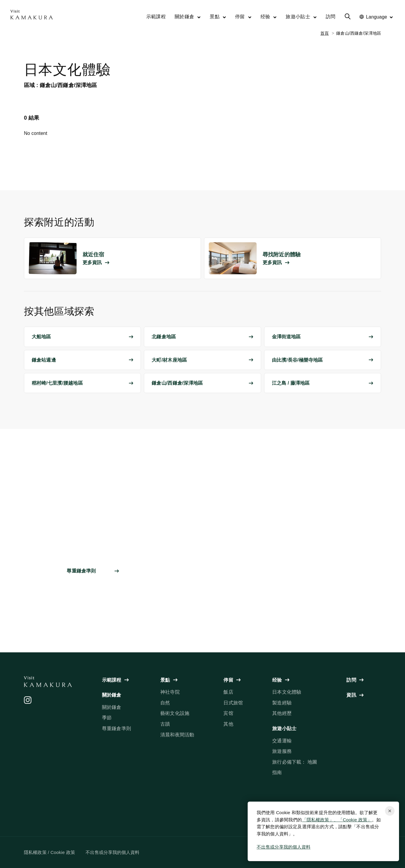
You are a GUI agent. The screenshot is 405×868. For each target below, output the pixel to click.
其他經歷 (282, 713)
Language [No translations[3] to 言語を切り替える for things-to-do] (376, 17)
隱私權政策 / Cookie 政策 (50, 852)
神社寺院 (170, 692)
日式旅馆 (233, 703)
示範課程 (156, 17)
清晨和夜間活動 (177, 735)
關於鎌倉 (188, 17)
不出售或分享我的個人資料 (284, 847)
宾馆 (228, 713)
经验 (269, 17)
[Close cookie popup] (390, 811)
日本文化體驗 (287, 692)
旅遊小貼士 (301, 17)
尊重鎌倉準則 (117, 728)
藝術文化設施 (175, 713)
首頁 (325, 33)
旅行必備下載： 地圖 (295, 762)
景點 (218, 17)
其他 (228, 724)
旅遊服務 (282, 751)
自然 (165, 703)
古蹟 (165, 724)
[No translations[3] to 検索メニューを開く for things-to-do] (348, 17)
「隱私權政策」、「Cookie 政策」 (337, 820)
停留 (243, 17)
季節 (107, 718)
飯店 (228, 692)
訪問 (331, 17)
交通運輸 (282, 741)
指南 (277, 772)
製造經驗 (282, 703)
